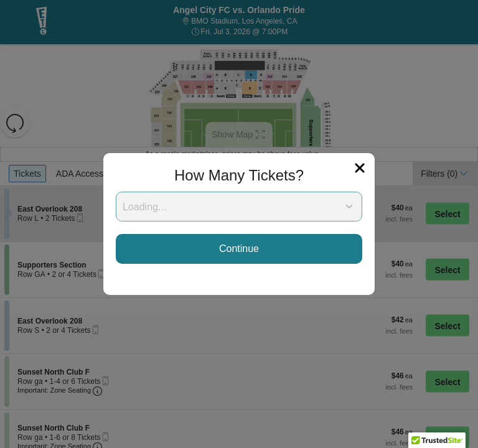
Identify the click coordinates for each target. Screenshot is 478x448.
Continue (239, 249)
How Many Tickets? (239, 175)
